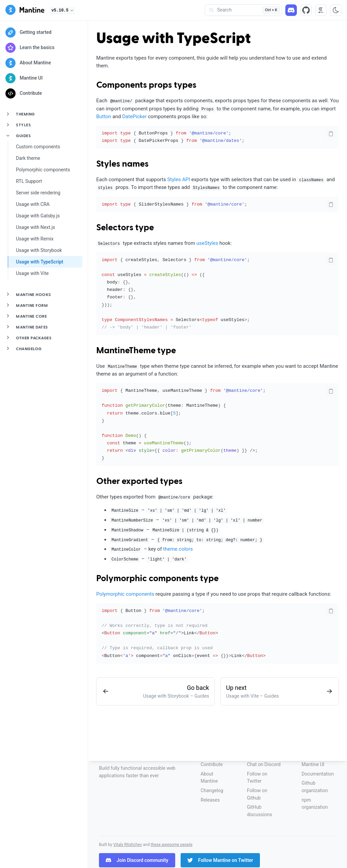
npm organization (315, 804)
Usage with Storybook (39, 250)
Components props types (146, 85)
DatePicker (134, 117)
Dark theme (28, 158)
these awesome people (172, 845)
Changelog (212, 790)
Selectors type (125, 228)
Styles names (123, 164)
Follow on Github (257, 794)
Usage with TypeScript (39, 262)
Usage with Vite (32, 273)
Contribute (212, 764)
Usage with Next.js (36, 227)
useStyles (207, 243)
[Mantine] (25, 11)
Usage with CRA (33, 204)
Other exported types (139, 482)
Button (104, 117)
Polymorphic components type (157, 579)
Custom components (38, 147)
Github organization (315, 787)
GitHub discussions (260, 811)
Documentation (318, 774)
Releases (210, 800)
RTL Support (29, 181)
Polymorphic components (43, 170)
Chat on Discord (264, 764)
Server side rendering (38, 193)
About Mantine (209, 778)
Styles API (178, 179)
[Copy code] (331, 134)
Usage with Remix (35, 239)
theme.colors (178, 549)
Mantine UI (313, 764)
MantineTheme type (136, 351)
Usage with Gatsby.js (38, 216)
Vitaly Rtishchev (128, 845)
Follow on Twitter (257, 778)
